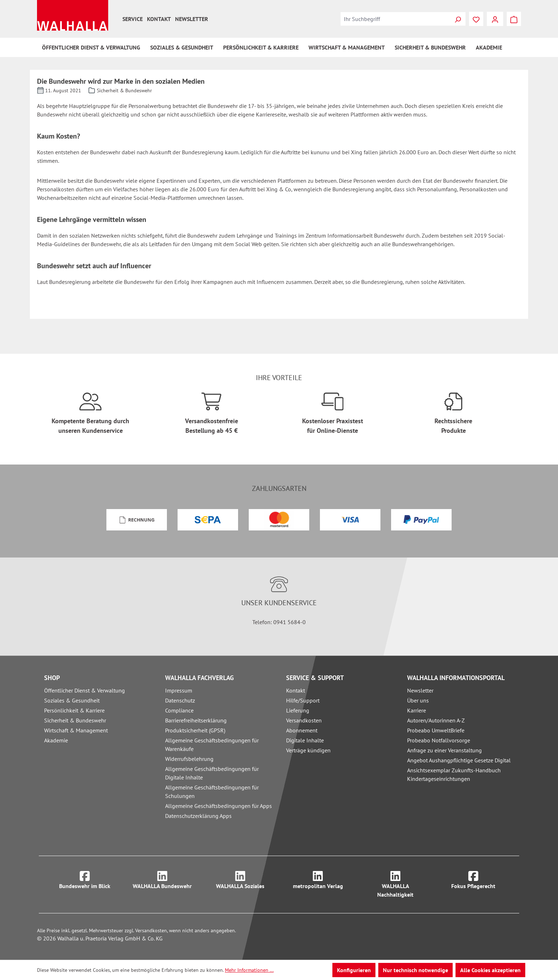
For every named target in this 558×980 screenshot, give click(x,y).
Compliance (179, 710)
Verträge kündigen (308, 750)
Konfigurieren (354, 970)
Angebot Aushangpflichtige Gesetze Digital (459, 760)
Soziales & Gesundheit (72, 700)
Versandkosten (304, 720)
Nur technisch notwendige (415, 970)
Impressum (179, 690)
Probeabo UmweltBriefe (436, 730)
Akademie (56, 740)
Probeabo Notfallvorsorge (439, 740)
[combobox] (395, 19)
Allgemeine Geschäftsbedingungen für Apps (219, 806)
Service (133, 19)
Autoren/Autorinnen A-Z (436, 720)
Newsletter (192, 19)
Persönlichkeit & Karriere (74, 710)
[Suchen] (458, 19)
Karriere (417, 710)
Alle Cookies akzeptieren (490, 970)
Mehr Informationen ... (249, 970)
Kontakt (159, 19)
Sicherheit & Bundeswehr (75, 720)
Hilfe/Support (303, 700)
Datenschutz (180, 700)
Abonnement (302, 730)
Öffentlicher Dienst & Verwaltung (85, 690)
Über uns (418, 700)
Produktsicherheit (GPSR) (195, 730)
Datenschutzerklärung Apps (198, 816)
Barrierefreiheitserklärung (196, 720)
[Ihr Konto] (495, 19)
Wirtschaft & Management (76, 730)
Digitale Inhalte (305, 740)
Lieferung (298, 710)
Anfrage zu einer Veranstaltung (444, 750)
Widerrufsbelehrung (189, 759)
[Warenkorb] (514, 19)
